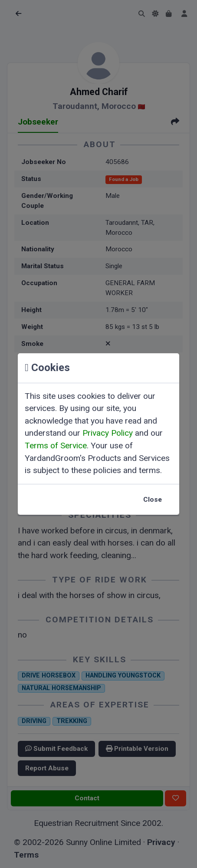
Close (153, 500)
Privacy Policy (108, 433)
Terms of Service (56, 446)
